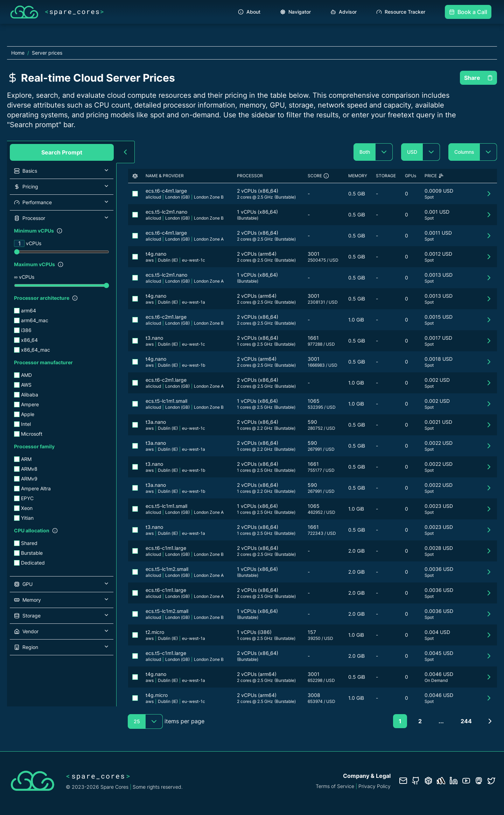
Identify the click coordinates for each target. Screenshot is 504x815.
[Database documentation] (428, 781)
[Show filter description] (59, 231)
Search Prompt (62, 152)
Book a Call (468, 12)
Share (478, 78)
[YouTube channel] (466, 781)
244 (466, 721)
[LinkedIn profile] (454, 781)
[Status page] (441, 781)
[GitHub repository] (416, 781)
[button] (62, 171)
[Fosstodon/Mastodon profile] (479, 781)
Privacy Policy (374, 786)
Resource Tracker (401, 12)
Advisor (344, 12)
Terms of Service (335, 786)
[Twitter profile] (491, 781)
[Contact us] (403, 781)
